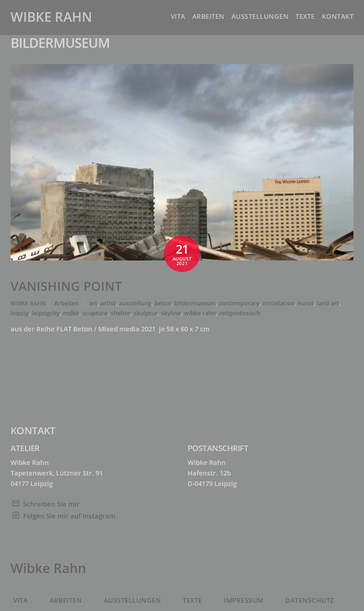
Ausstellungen (260, 16)
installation (279, 303)
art (93, 303)
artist (108, 303)
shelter (121, 313)
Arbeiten (208, 16)
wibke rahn (200, 313)
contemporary (239, 303)
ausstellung (135, 303)
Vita (178, 16)
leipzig (20, 313)
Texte (305, 16)
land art (328, 303)
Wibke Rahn (28, 303)
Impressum (244, 600)
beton (163, 303)
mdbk (71, 313)
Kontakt (338, 16)
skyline (171, 313)
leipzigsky (46, 313)
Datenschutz (310, 600)
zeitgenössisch (240, 313)
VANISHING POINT (66, 286)
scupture (95, 313)
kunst (306, 303)
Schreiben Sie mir (51, 504)
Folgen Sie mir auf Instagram (69, 516)
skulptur (146, 313)
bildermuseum (195, 303)
